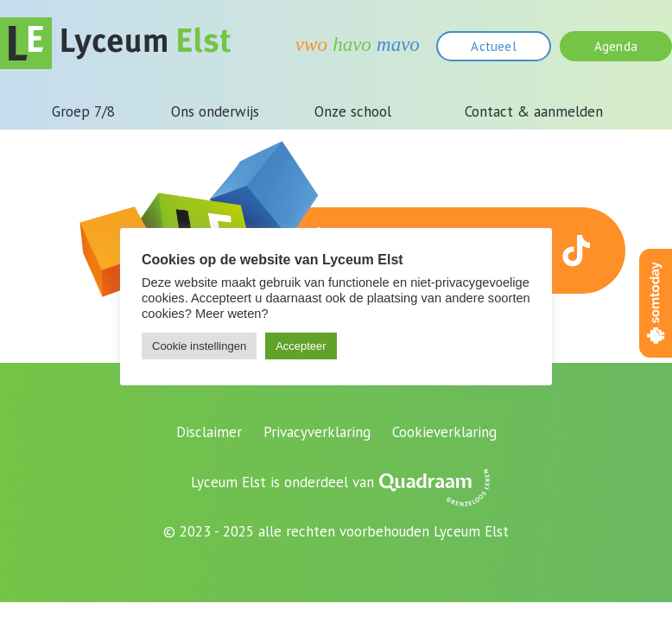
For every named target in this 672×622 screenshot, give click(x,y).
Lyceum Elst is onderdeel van (282, 482)
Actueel (493, 46)
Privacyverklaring (317, 432)
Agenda (616, 46)
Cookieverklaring (444, 432)
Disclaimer (209, 432)
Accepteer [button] (301, 346)
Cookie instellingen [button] (199, 346)
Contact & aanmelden (534, 111)
